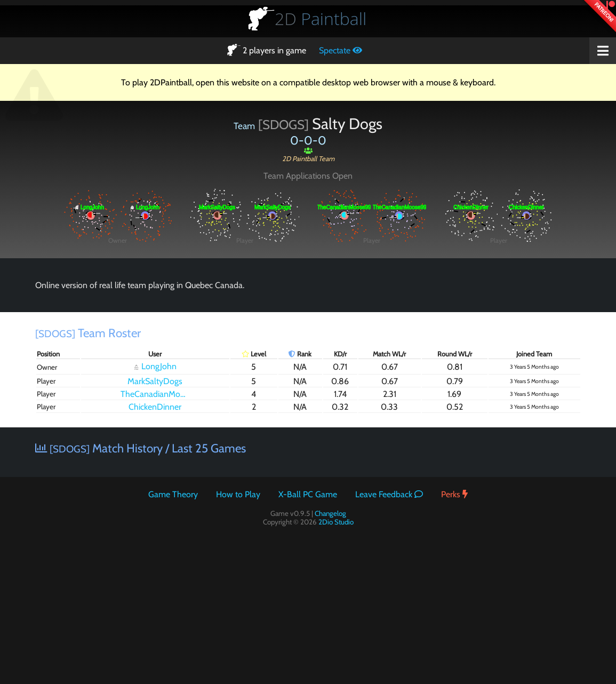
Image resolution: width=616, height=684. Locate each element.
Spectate (341, 50)
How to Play (238, 494)
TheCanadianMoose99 (158, 394)
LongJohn (155, 367)
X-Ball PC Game (308, 494)
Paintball (321, 18)
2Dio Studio (336, 522)
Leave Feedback (389, 494)
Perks (454, 494)
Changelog (330, 513)
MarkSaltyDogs (155, 381)
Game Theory (173, 494)
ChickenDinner (155, 407)
